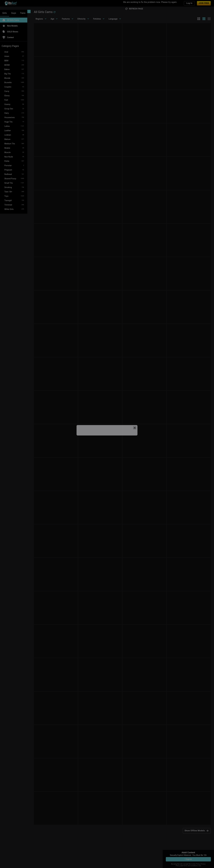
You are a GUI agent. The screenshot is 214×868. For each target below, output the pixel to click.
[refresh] (54, 12)
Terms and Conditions (190, 866)
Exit (200, 866)
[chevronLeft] (29, 11)
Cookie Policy (196, 864)
